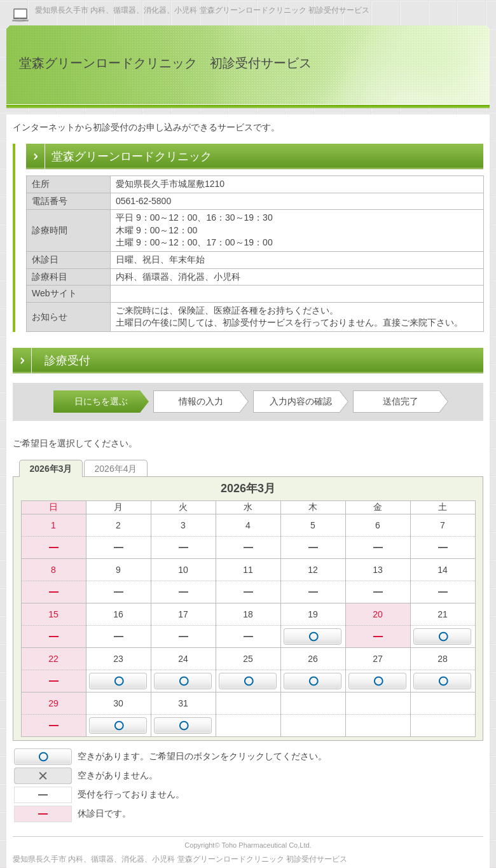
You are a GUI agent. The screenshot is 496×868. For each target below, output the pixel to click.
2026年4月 (116, 469)
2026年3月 (51, 469)
